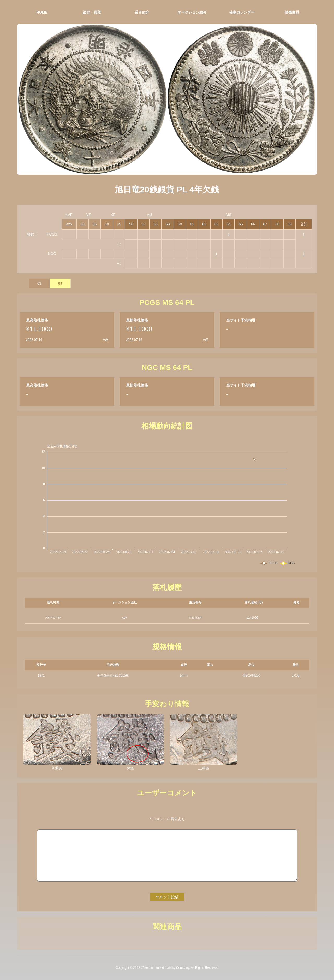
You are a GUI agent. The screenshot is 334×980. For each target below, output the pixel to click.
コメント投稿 (167, 897)
